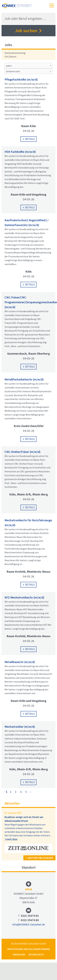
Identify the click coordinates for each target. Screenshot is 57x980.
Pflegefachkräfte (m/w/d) (21, 79)
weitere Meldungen (39, 858)
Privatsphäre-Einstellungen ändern (28, 949)
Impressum (19, 954)
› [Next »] (31, 792)
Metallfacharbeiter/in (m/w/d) (24, 379)
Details (28, 139)
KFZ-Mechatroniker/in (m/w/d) (24, 597)
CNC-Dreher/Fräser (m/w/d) (22, 452)
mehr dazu (11, 839)
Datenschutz (36, 954)
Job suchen (28, 31)
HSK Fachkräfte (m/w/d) (20, 152)
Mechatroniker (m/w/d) (20, 727)
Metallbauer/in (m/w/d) (20, 662)
